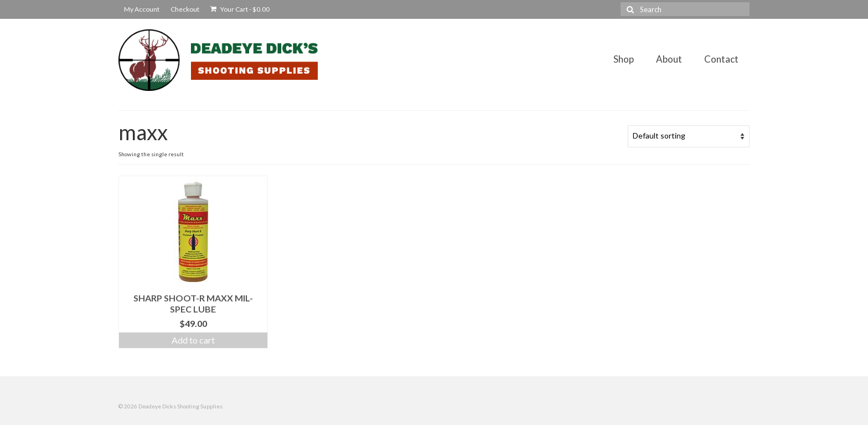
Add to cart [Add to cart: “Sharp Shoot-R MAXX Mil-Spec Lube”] (193, 340)
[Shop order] (689, 136)
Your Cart (240, 9)
